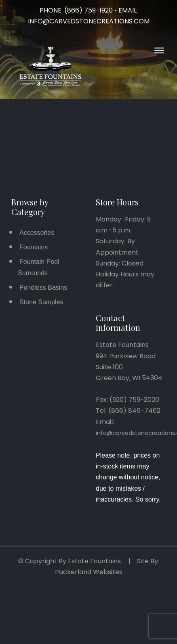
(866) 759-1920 (88, 10)
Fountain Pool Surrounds (39, 267)
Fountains (34, 247)
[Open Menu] (159, 50)
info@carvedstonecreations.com (89, 21)
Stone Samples (41, 302)
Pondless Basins (43, 287)
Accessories (37, 233)
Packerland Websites (89, 572)
